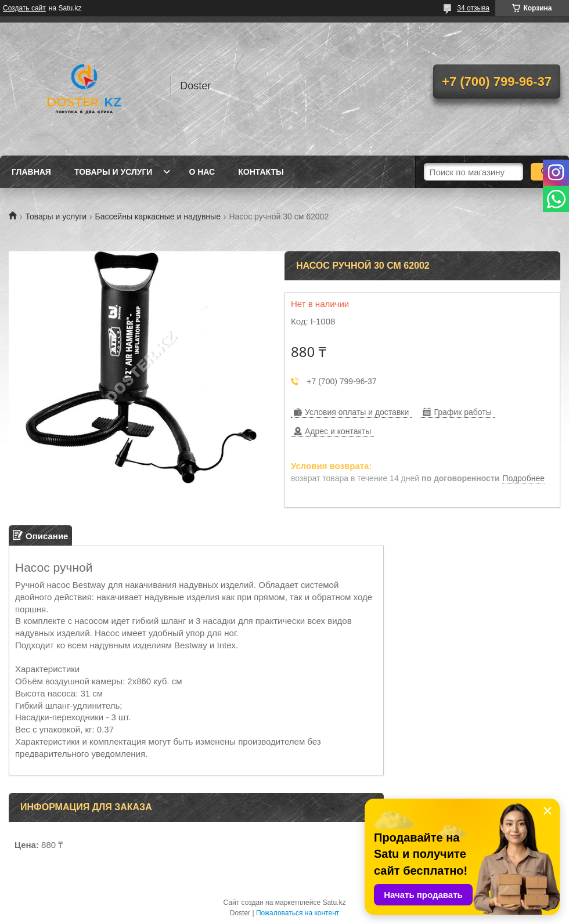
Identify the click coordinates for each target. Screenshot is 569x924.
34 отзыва (473, 8)
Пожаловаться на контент (298, 913)
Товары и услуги (114, 172)
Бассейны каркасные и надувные (158, 216)
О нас (202, 172)
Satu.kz (334, 903)
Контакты (261, 172)
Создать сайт (24, 8)
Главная (31, 172)
